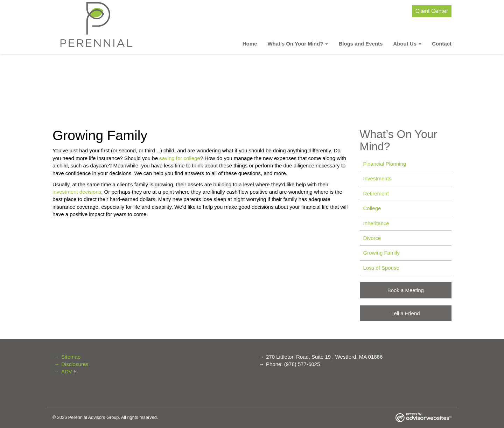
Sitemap (71, 357)
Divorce (372, 238)
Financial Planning (385, 164)
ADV (67, 371)
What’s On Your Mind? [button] (298, 44)
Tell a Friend (406, 313)
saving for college (180, 158)
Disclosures (75, 364)
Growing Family (381, 253)
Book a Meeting (406, 290)
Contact (442, 44)
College (372, 208)
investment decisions (77, 192)
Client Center (432, 11)
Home (250, 44)
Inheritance (376, 223)
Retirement (376, 194)
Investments (377, 178)
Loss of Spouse (381, 268)
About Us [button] (407, 44)
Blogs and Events (360, 44)
